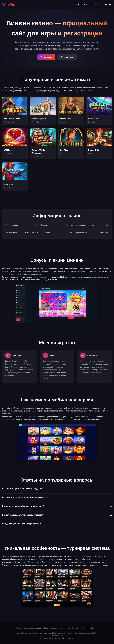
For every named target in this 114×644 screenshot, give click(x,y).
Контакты (95, 628)
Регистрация (46, 57)
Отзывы (97, 5)
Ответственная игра (80, 628)
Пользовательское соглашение (28, 628)
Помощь (108, 5)
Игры (78, 5)
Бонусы (87, 5)
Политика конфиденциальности (57, 628)
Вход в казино (67, 57)
